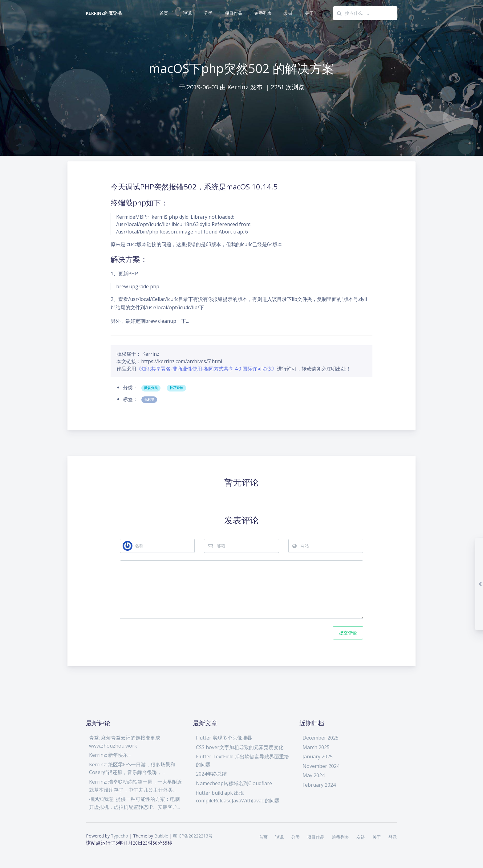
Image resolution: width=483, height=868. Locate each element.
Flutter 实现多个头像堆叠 (224, 737)
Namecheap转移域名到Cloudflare (234, 783)
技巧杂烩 (177, 373)
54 (165, 843)
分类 (208, 13)
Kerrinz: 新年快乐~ (110, 755)
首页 (164, 13)
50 (155, 843)
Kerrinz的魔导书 (104, 13)
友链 (288, 13)
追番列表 (263, 13)
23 (145, 843)
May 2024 (314, 775)
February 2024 (319, 784)
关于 (309, 13)
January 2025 (318, 756)
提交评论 (348, 632)
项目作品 (233, 13)
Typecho (120, 836)
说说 (187, 13)
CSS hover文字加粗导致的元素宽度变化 (240, 747)
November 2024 (321, 765)
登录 (393, 837)
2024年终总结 (211, 773)
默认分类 (151, 373)
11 (125, 843)
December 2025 (321, 737)
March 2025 (316, 747)
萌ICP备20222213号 (193, 836)
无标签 (149, 384)
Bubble (161, 836)
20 (135, 843)
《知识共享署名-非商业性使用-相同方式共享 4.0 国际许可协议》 (207, 354)
